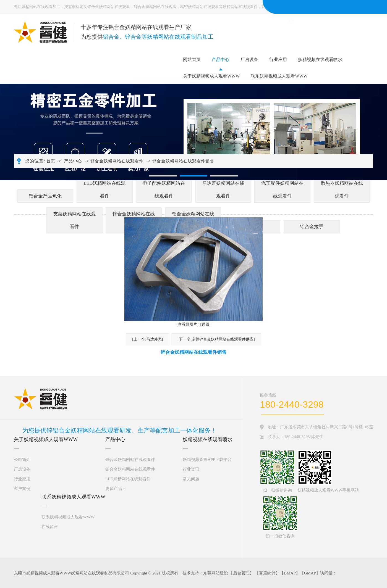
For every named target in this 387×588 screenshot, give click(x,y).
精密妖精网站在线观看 (200, 7)
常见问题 (191, 479)
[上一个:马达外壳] (147, 339)
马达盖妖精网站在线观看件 (223, 190)
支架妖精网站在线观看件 (74, 220)
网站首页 (192, 60)
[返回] (206, 324)
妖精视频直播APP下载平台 (207, 460)
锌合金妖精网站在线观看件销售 (183, 161)
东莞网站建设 (216, 573)
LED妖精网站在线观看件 (104, 190)
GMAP (310, 573)
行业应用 (278, 60)
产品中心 (221, 60)
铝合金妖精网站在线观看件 (130, 469)
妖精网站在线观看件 (240, 7)
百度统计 (267, 573)
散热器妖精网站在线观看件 (342, 190)
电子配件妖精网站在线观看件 (164, 190)
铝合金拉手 (312, 227)
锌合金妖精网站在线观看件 (117, 161)
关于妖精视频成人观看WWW (211, 76)
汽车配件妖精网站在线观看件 (282, 190)
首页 (51, 161)
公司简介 (22, 460)
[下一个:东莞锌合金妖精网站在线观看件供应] (216, 339)
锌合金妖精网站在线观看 (155, 7)
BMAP (290, 573)
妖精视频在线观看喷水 (320, 60)
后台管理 (241, 573)
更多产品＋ (116, 489)
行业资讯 (191, 469)
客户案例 (22, 489)
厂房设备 (249, 60)
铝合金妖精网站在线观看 (109, 7)
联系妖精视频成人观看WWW (279, 76)
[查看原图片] (187, 324)
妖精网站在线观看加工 (41, 7)
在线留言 (50, 527)
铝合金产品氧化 (45, 196)
